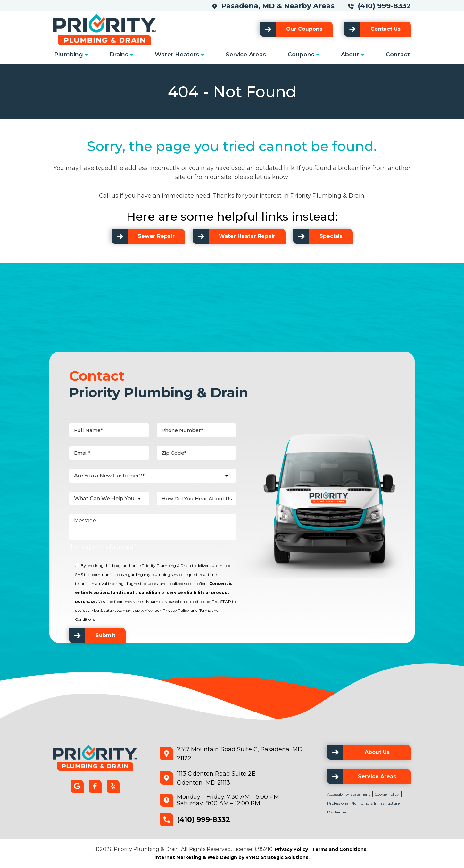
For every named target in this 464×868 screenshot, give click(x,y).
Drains (119, 55)
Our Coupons (304, 29)
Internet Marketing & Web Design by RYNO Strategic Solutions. (232, 857)
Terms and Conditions (339, 849)
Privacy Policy (176, 610)
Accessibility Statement (349, 794)
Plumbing (69, 55)
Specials (331, 236)
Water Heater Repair (247, 236)
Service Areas (246, 55)
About (350, 55)
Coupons (301, 55)
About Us (377, 752)
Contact (398, 55)
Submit (105, 635)
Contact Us (385, 29)
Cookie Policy (386, 794)
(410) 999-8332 (384, 6)
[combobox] (153, 476)
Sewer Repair (156, 236)
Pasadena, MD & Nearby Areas (280, 6)
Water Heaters (177, 55)
